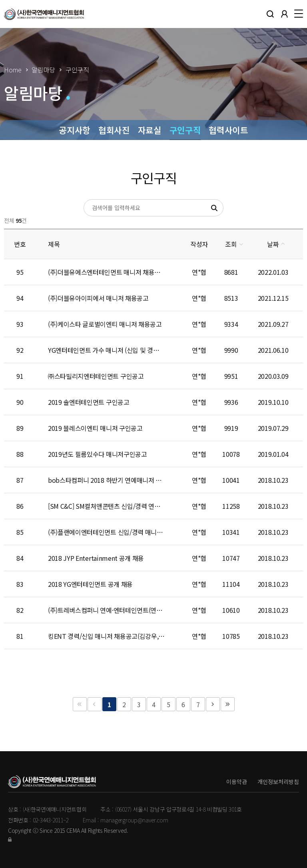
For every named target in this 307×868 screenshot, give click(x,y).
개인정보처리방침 (278, 782)
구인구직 (185, 130)
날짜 (273, 244)
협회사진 (114, 130)
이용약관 (237, 782)
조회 (231, 244)
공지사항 (75, 130)
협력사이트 (228, 130)
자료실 (150, 130)
